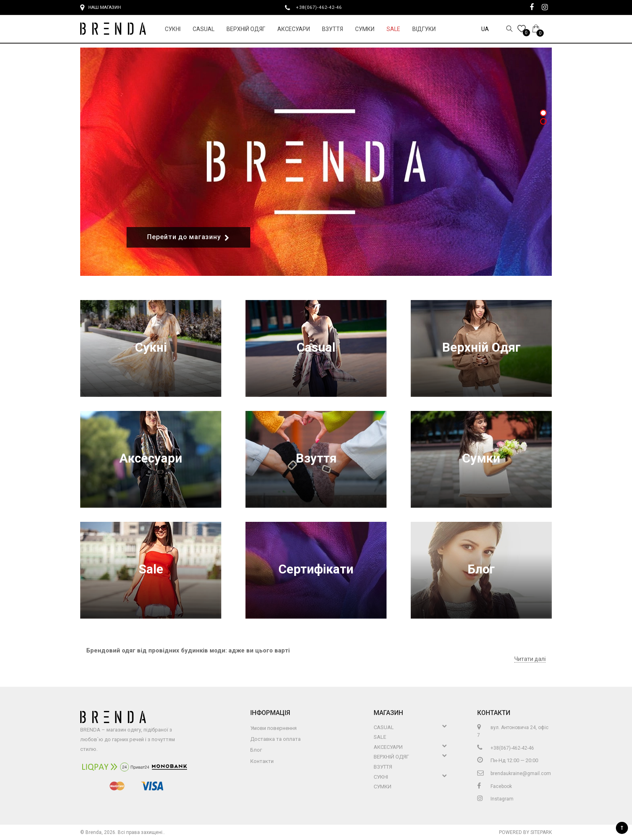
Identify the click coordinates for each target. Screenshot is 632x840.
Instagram (495, 799)
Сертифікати (316, 570)
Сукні (173, 29)
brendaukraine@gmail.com (514, 773)
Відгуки (424, 29)
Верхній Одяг (246, 29)
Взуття (333, 29)
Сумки (365, 29)
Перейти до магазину (188, 237)
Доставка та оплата (275, 739)
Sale (393, 29)
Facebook (495, 786)
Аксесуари (294, 29)
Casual (204, 29)
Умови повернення (273, 728)
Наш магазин (101, 8)
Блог (481, 570)
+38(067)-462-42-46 (322, 7)
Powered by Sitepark (525, 832)
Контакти (262, 761)
